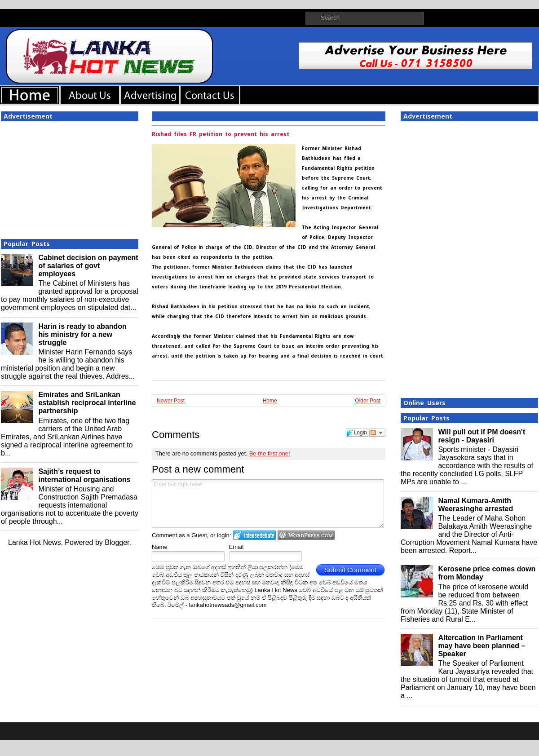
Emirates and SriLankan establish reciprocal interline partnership (87, 403)
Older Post (368, 401)
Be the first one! (270, 453)
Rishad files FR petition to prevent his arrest (221, 134)
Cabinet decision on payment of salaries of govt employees (88, 266)
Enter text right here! (268, 504)
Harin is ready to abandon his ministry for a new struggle (82, 334)
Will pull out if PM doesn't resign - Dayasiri (482, 436)
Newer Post (171, 401)
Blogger (117, 542)
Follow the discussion (377, 433)
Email (236, 547)
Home (270, 401)
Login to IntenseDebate (254, 535)
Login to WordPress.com (306, 535)
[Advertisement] (70, 177)
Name (160, 547)
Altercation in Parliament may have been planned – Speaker (482, 646)
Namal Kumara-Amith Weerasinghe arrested (475, 505)
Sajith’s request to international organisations (84, 475)
